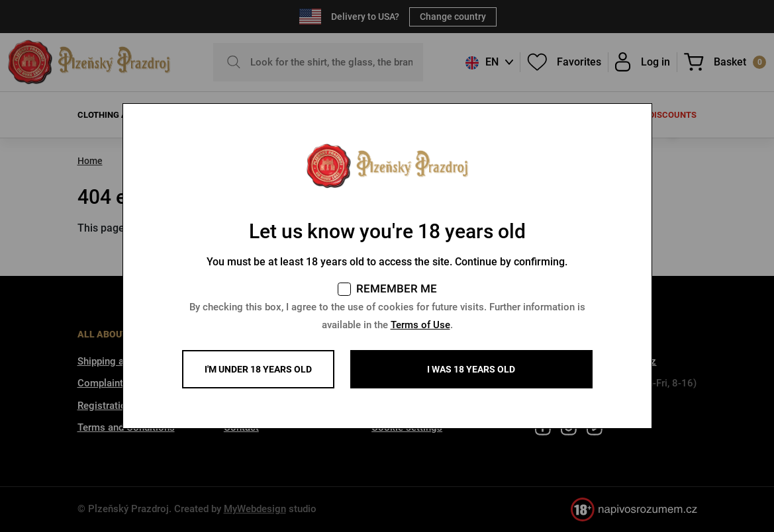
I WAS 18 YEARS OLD (471, 369)
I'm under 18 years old (258, 369)
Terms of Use (420, 325)
